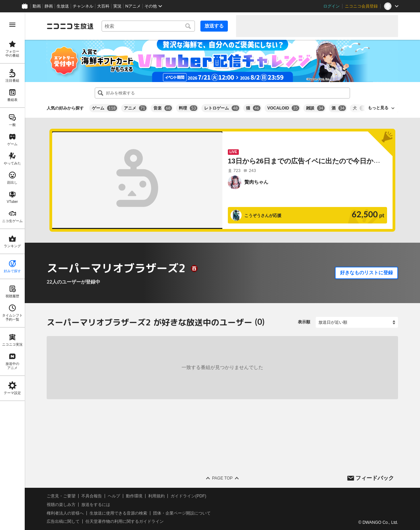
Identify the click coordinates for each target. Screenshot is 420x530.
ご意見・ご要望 (61, 496)
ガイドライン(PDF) (188, 496)
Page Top (222, 478)
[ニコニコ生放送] (70, 26)
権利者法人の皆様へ (65, 513)
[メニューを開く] (12, 25)
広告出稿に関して (63, 521)
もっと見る (378, 108)
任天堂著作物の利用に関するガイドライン (125, 521)
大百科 (103, 6)
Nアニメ (133, 6)
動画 (37, 6)
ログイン (331, 6)
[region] (12, 271)
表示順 (304, 322)
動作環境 (134, 496)
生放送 (63, 6)
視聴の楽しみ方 (61, 505)
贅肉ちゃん (256, 182)
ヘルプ (114, 496)
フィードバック (375, 478)
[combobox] (148, 26)
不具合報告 (92, 496)
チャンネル (83, 6)
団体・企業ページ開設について (182, 513)
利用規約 (156, 496)
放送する (214, 26)
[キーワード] (148, 26)
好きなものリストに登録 (366, 273)
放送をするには (96, 505)
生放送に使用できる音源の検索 (118, 513)
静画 (49, 6)
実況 (117, 6)
